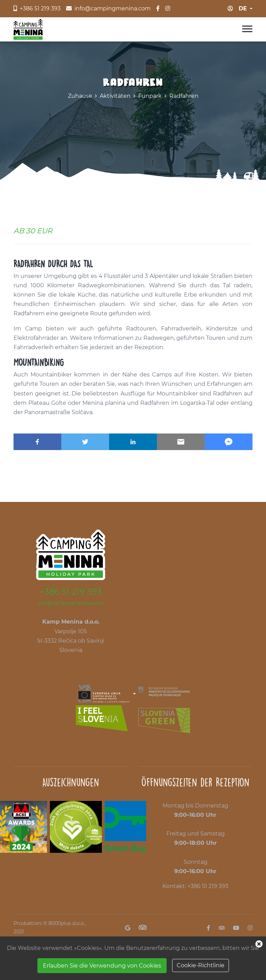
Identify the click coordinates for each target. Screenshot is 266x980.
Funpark (150, 96)
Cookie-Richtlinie (201, 965)
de (243, 8)
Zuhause (80, 96)
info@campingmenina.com (71, 603)
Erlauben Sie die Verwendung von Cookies (102, 966)
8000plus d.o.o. (67, 923)
